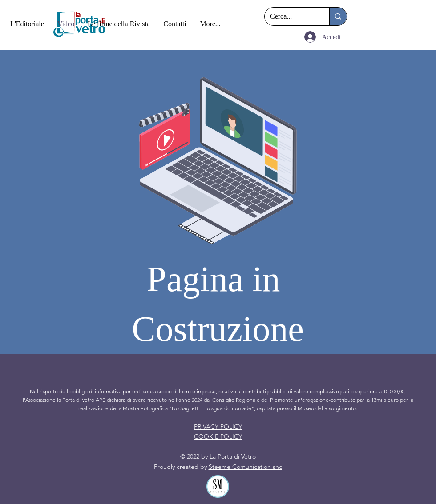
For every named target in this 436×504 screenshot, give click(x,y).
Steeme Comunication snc (245, 467)
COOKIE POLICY (218, 436)
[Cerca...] (290, 16)
